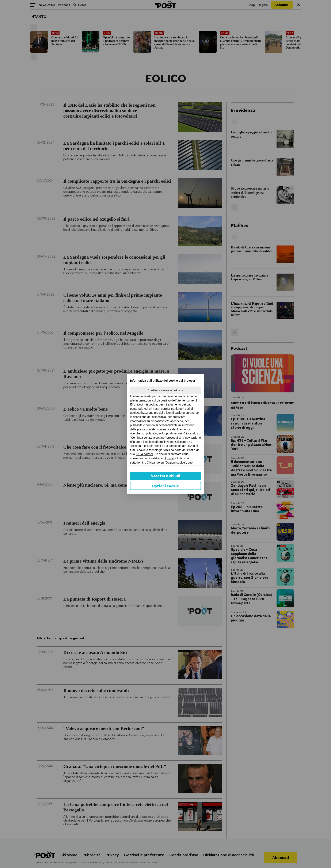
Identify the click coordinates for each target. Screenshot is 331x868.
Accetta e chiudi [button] (165, 476)
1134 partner (145, 454)
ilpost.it (169, 458)
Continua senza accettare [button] (165, 390)
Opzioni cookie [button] (166, 486)
